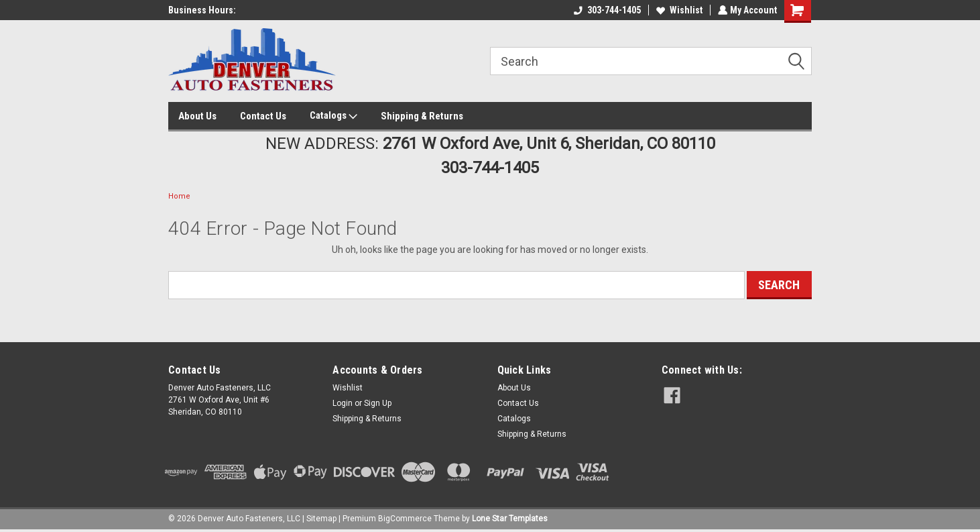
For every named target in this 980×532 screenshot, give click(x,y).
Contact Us (263, 116)
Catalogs (333, 116)
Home (179, 196)
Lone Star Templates (510, 519)
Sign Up (378, 403)
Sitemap (321, 519)
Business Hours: (202, 10)
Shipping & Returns (422, 116)
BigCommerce (405, 519)
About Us (197, 116)
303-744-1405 (606, 10)
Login (343, 403)
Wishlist (678, 10)
